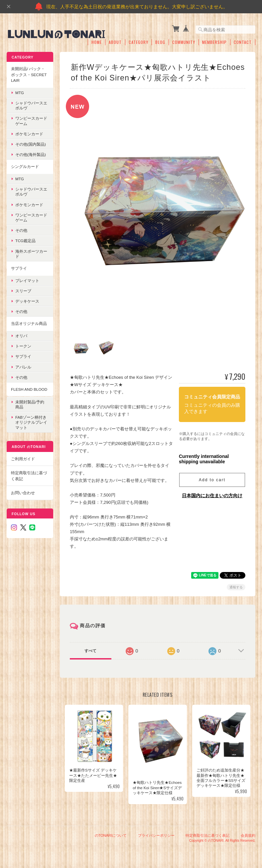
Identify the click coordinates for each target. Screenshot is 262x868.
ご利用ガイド (23, 458)
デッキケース (27, 301)
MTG (20, 93)
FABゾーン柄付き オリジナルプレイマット (31, 422)
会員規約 (248, 834)
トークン (23, 346)
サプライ (19, 268)
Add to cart (212, 479)
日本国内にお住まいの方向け (212, 494)
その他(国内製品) (31, 144)
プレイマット (27, 280)
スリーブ (23, 291)
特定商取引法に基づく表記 (29, 476)
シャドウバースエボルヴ (31, 105)
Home (97, 42)
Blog (160, 42)
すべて (90, 649)
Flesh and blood (29, 389)
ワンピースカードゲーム (31, 121)
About (115, 42)
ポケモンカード (29, 134)
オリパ (21, 336)
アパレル (23, 367)
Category (138, 42)
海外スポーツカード (31, 253)
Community (184, 42)
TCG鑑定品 (25, 241)
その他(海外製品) (31, 154)
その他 (21, 230)
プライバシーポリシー (156, 834)
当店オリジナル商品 (29, 323)
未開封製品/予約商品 (30, 404)
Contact (243, 42)
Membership (214, 42)
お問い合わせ (23, 493)
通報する (236, 585)
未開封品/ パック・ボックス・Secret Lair (29, 74)
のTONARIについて (111, 834)
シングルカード (25, 166)
